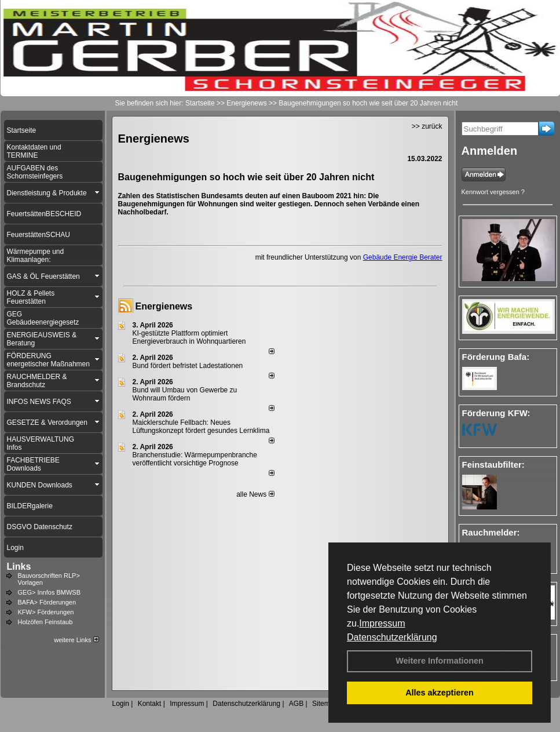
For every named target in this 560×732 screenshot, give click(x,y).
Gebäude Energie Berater (403, 257)
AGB (296, 704)
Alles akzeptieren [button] (440, 693)
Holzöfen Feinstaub (45, 622)
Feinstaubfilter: (493, 465)
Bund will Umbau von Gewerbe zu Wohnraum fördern (185, 394)
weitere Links (76, 640)
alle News (255, 494)
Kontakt (150, 704)
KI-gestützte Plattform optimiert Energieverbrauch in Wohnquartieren (189, 337)
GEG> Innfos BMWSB (50, 592)
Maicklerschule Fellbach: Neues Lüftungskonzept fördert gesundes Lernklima (201, 427)
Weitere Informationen (440, 661)
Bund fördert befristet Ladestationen (188, 366)
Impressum (382, 623)
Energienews (164, 306)
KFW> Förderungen (46, 612)
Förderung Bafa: (496, 357)
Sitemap (325, 704)
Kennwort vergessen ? (493, 192)
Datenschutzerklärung (392, 637)
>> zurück (427, 126)
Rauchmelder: (491, 532)
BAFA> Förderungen (47, 602)
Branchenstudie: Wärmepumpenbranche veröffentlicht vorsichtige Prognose (195, 459)
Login (121, 704)
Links (19, 567)
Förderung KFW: (496, 413)
